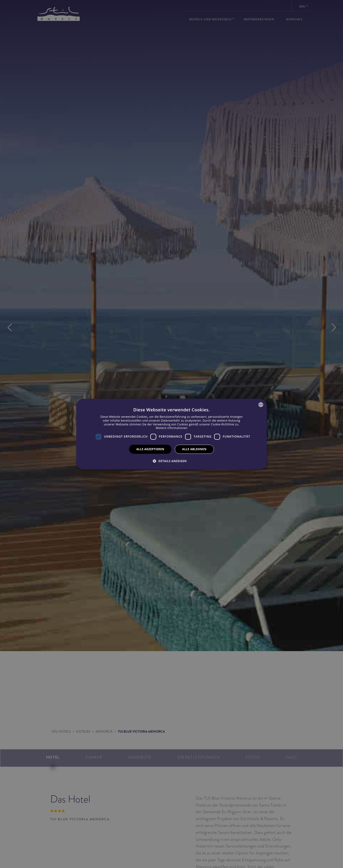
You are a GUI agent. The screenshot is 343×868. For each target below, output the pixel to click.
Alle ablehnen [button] (194, 449)
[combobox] (261, 405)
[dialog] (171, 434)
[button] (171, 461)
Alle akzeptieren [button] (150, 449)
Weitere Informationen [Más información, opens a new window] (171, 428)
